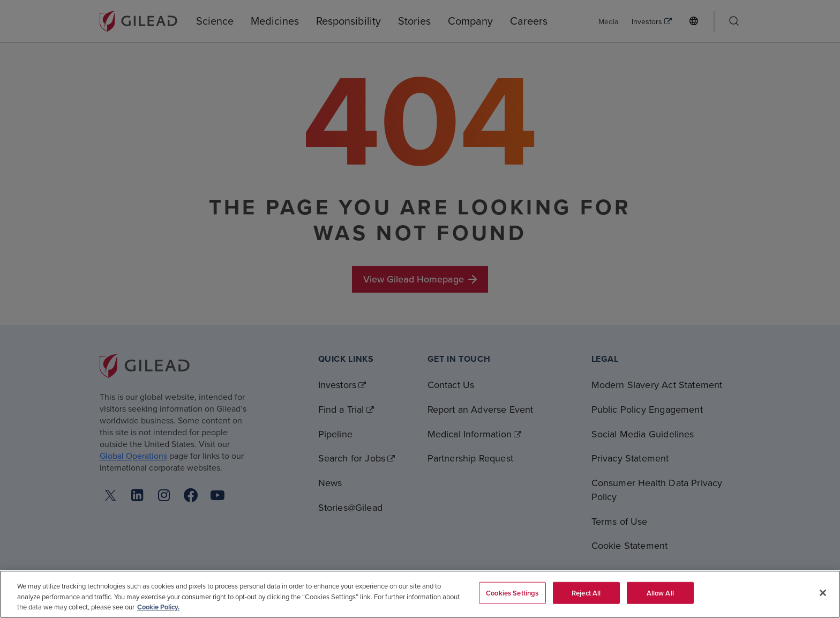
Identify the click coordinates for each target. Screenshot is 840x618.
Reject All (586, 593)
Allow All (660, 593)
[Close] (823, 593)
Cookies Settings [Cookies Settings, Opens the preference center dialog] (512, 593)
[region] (420, 594)
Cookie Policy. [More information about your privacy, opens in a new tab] (158, 607)
